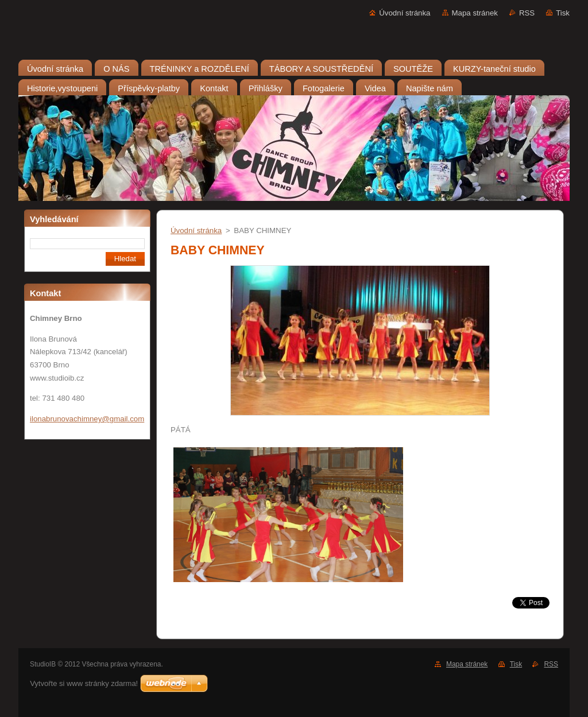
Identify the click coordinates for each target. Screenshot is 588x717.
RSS (527, 13)
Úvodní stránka (405, 13)
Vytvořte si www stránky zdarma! (84, 683)
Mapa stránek (475, 13)
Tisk (563, 13)
